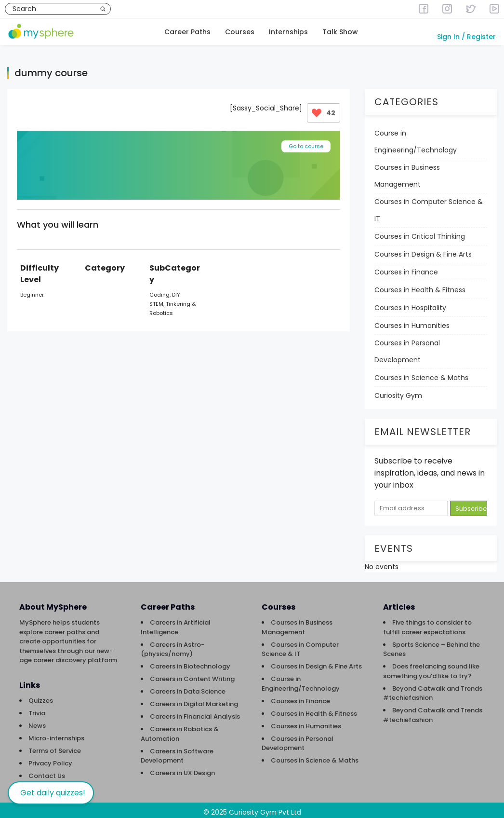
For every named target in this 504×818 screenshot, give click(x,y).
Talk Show (340, 32)
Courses (240, 32)
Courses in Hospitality (410, 303)
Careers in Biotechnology (190, 662)
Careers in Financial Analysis (195, 712)
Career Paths (187, 32)
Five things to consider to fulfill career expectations (427, 623)
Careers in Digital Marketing (194, 700)
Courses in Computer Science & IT (429, 206)
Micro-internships (56, 734)
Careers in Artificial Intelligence (176, 623)
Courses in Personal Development (407, 347)
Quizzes (41, 696)
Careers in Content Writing (192, 675)
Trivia (37, 709)
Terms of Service (55, 746)
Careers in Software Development (177, 752)
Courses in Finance (406, 268)
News (37, 721)
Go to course (306, 142)
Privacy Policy (50, 759)
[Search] (103, 9)
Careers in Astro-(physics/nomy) (172, 645)
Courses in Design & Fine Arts (423, 250)
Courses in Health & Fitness (420, 286)
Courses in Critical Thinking (420, 232)
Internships (288, 32)
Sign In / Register (466, 37)
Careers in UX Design (182, 769)
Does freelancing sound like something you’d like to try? (431, 667)
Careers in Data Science (188, 687)
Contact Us (47, 771)
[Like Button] (317, 109)
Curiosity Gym (398, 391)
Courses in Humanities (412, 321)
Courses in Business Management (407, 171)
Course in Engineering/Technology (416, 137)
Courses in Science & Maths (421, 373)
